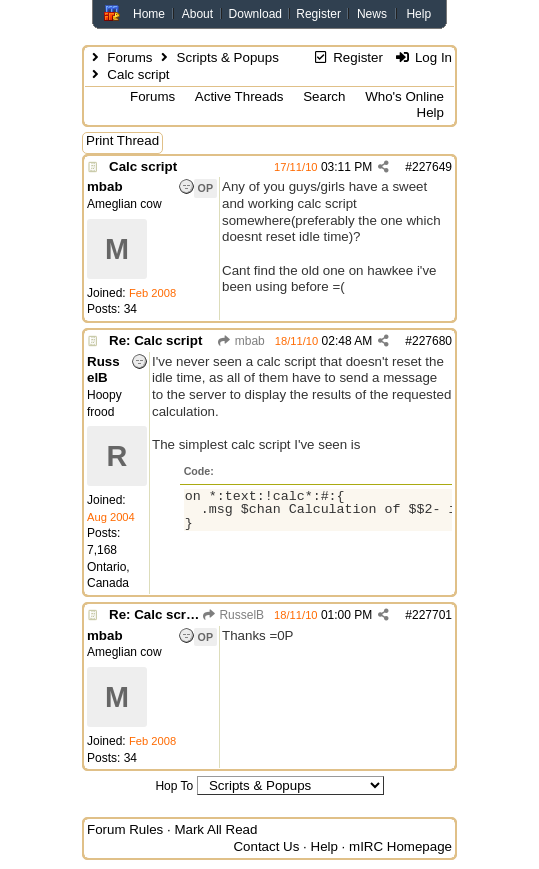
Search (324, 96)
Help (418, 14)
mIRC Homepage (400, 846)
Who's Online (404, 96)
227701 (432, 615)
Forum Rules (125, 829)
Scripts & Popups (228, 57)
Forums (129, 57)
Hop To (174, 786)
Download (255, 14)
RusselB (232, 615)
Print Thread (122, 140)
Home (149, 14)
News (372, 14)
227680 (432, 341)
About (197, 14)
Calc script (143, 166)
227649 (432, 167)
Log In (423, 57)
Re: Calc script (155, 340)
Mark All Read (215, 829)
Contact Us (266, 846)
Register (318, 14)
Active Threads (239, 96)
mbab (240, 341)
